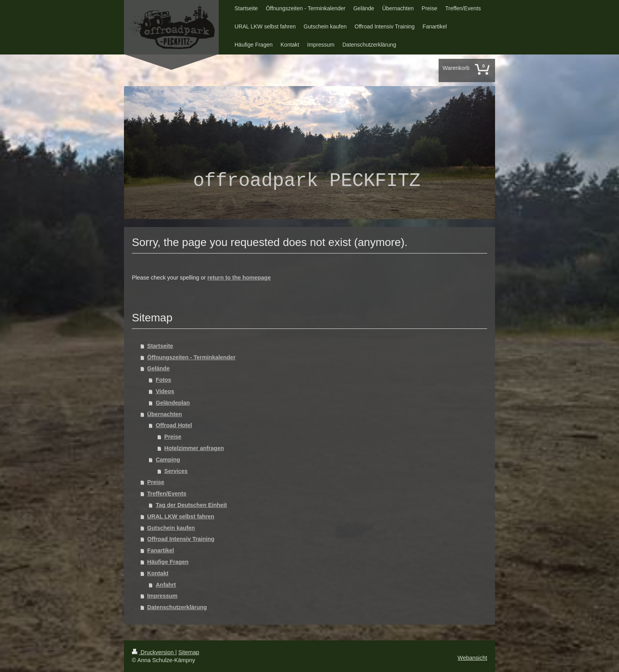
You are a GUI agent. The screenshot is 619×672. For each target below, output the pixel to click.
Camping (168, 460)
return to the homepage (239, 278)
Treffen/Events (167, 494)
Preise (173, 437)
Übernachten (165, 414)
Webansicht (472, 658)
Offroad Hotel (174, 425)
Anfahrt (166, 585)
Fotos (163, 380)
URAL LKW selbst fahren (181, 516)
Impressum (162, 596)
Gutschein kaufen (171, 528)
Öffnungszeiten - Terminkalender (191, 357)
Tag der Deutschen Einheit (191, 505)
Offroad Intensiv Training (181, 539)
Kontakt (158, 573)
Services (176, 471)
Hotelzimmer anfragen (194, 448)
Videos (165, 391)
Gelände (159, 368)
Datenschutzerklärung (177, 607)
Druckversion (154, 652)
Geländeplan (173, 403)
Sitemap (189, 652)
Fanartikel (161, 550)
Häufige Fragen (168, 562)
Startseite (160, 346)
